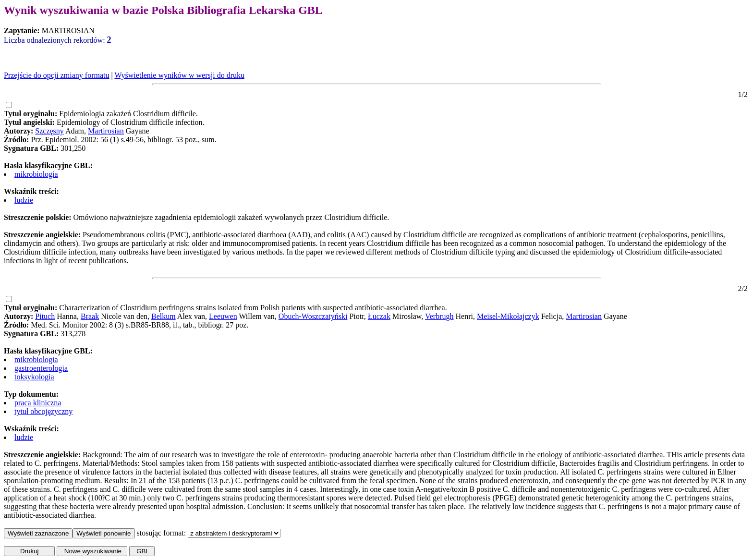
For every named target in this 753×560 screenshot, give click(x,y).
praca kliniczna (38, 403)
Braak (90, 316)
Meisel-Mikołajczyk (508, 316)
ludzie (24, 200)
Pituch (45, 316)
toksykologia (34, 377)
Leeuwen (223, 316)
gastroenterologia (41, 368)
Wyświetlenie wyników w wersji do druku (179, 75)
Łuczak (379, 316)
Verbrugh (439, 316)
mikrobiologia (36, 174)
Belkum (164, 316)
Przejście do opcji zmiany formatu (56, 75)
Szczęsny (49, 131)
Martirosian (106, 131)
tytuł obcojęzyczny (43, 411)
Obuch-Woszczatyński (313, 316)
